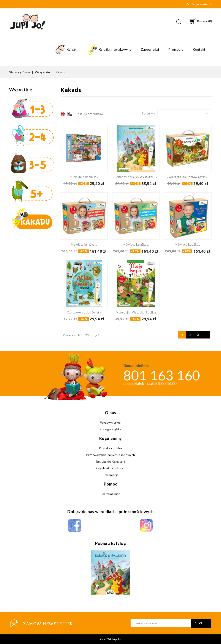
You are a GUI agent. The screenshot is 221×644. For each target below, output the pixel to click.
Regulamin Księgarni (110, 461)
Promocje (176, 49)
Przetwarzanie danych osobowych (111, 455)
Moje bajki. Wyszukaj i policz (136, 312)
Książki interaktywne (109, 50)
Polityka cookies (111, 448)
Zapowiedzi (150, 49)
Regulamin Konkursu (110, 468)
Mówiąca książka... (84, 244)
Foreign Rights (110, 429)
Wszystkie (21, 90)
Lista (70, 114)
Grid (63, 114)
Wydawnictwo (110, 422)
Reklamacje (111, 475)
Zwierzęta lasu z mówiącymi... (188, 177)
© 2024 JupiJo (110, 639)
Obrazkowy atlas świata (84, 312)
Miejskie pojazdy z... (84, 177)
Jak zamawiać (110, 494)
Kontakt (199, 49)
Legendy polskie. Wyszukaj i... (136, 177)
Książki (66, 50)
